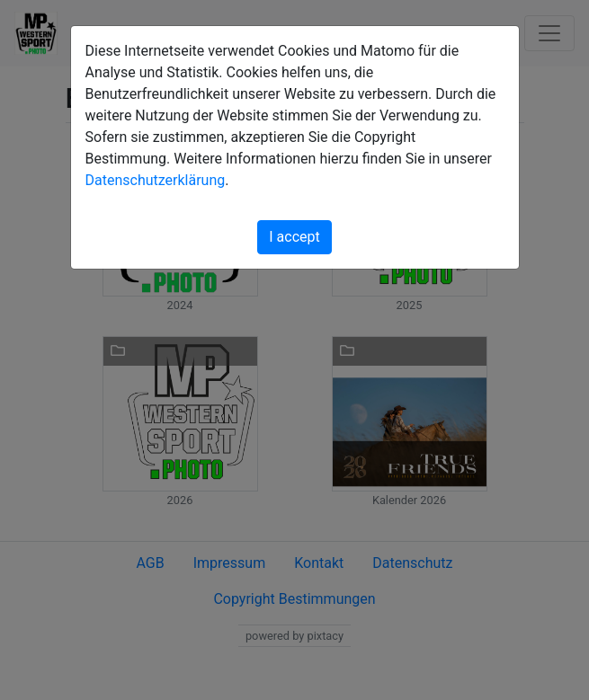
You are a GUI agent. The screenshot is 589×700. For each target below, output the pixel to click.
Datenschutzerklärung (156, 180)
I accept (294, 237)
